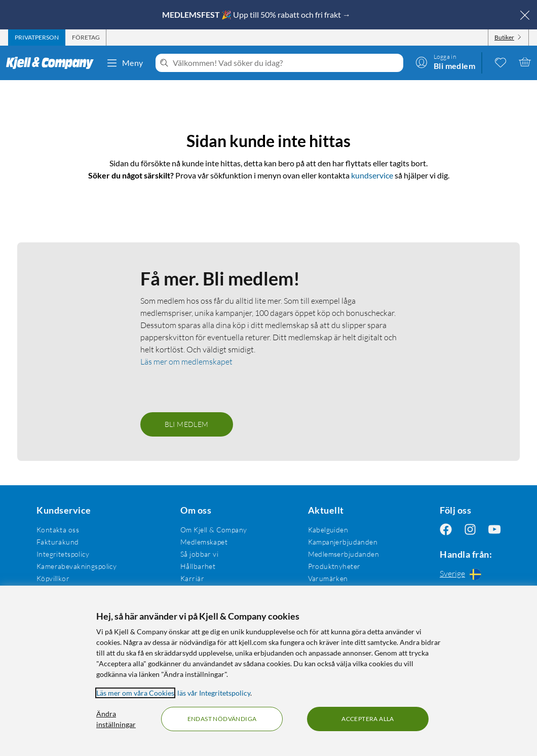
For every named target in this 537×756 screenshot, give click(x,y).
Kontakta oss (58, 530)
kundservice (372, 175)
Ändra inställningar (116, 719)
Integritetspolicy (63, 554)
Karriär (192, 578)
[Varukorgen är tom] (525, 62)
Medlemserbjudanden (344, 554)
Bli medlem (187, 424)
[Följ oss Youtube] (494, 530)
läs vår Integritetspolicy (214, 693)
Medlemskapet (204, 542)
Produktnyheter (334, 566)
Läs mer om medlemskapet (186, 362)
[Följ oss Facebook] (446, 530)
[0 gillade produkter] (501, 62)
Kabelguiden (328, 530)
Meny (125, 63)
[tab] (37, 38)
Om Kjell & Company (214, 530)
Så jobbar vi (199, 554)
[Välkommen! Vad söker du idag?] (286, 63)
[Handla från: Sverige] (470, 574)
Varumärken (328, 578)
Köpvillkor (53, 578)
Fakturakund (58, 542)
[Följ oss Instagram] (470, 530)
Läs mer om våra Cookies (135, 693)
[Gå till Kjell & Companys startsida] (53, 63)
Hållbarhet (198, 566)
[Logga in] (445, 62)
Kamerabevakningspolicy (76, 566)
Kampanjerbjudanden (343, 542)
